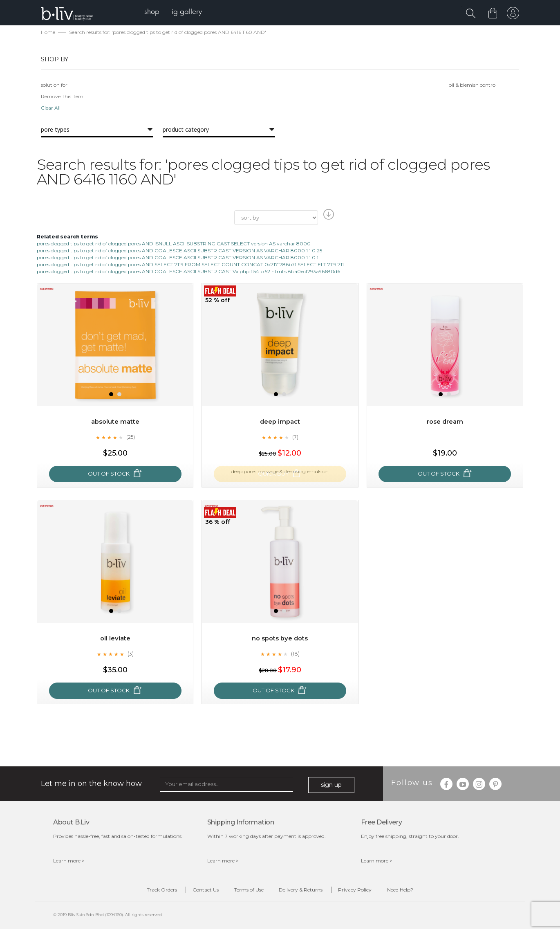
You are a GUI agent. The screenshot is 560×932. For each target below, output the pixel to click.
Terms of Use (244, 892)
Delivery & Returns (306, 892)
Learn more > (69, 861)
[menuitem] (157, 12)
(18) (295, 655)
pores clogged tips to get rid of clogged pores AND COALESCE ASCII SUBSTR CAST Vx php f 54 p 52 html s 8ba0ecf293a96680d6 (188, 272)
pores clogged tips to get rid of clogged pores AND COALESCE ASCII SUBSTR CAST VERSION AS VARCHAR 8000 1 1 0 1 (178, 258)
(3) (130, 655)
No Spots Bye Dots (280, 639)
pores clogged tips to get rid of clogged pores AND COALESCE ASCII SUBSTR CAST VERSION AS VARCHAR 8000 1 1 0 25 (179, 251)
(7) (295, 438)
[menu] (178, 12)
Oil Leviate (115, 639)
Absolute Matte (115, 423)
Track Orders (136, 892)
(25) (130, 438)
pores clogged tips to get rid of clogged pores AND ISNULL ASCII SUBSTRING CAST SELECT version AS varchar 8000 (174, 244)
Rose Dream (445, 423)
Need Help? (426, 892)
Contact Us (190, 892)
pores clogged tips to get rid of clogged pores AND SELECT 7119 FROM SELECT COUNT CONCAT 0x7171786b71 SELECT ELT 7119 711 (190, 265)
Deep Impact (280, 423)
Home (48, 33)
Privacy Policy (370, 892)
